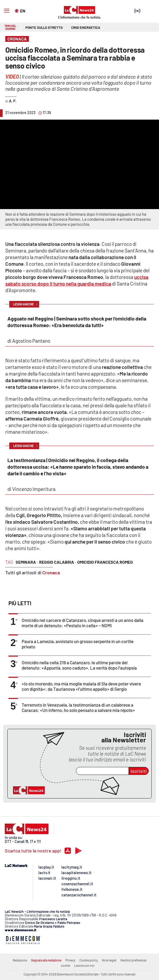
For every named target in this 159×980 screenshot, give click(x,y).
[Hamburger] (7, 11)
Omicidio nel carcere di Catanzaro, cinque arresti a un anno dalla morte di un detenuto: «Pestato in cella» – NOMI (83, 623)
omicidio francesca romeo (105, 562)
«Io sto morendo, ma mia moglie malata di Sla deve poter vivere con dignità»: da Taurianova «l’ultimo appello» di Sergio (81, 686)
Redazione (20, 960)
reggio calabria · (58, 562)
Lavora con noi (84, 965)
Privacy (70, 960)
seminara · (27, 562)
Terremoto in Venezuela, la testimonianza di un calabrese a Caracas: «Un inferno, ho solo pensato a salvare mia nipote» (78, 707)
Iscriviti (139, 771)
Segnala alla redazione (46, 960)
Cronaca (51, 572)
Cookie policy (89, 960)
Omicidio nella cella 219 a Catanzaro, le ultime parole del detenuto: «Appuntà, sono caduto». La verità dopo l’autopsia (79, 665)
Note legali (109, 960)
